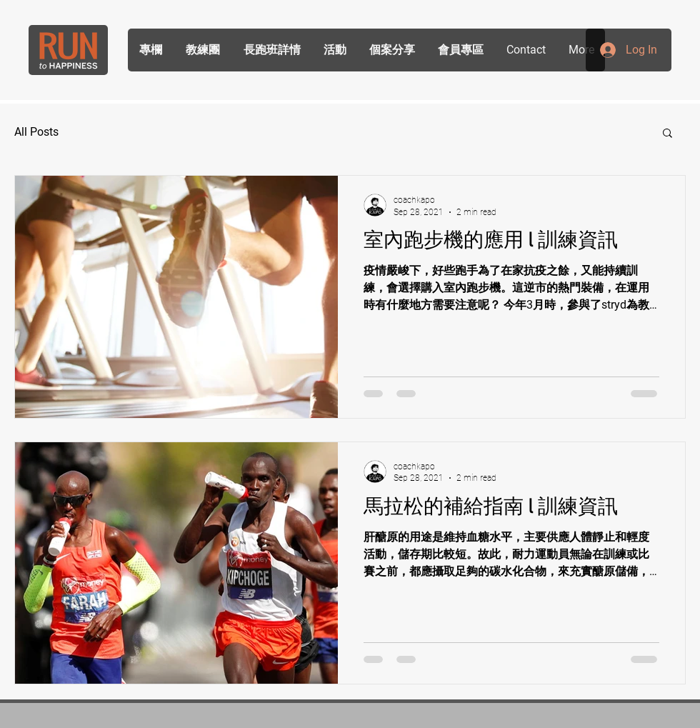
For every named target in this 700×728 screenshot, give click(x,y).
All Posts (36, 132)
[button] (667, 134)
